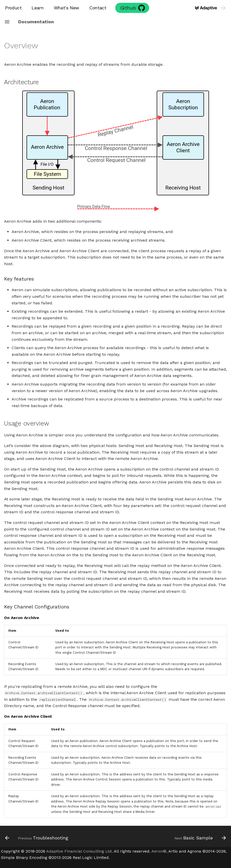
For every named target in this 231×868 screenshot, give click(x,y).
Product (13, 8)
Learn (38, 8)
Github (128, 8)
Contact (98, 8)
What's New (66, 8)
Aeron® (159, 851)
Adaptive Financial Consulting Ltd (79, 851)
